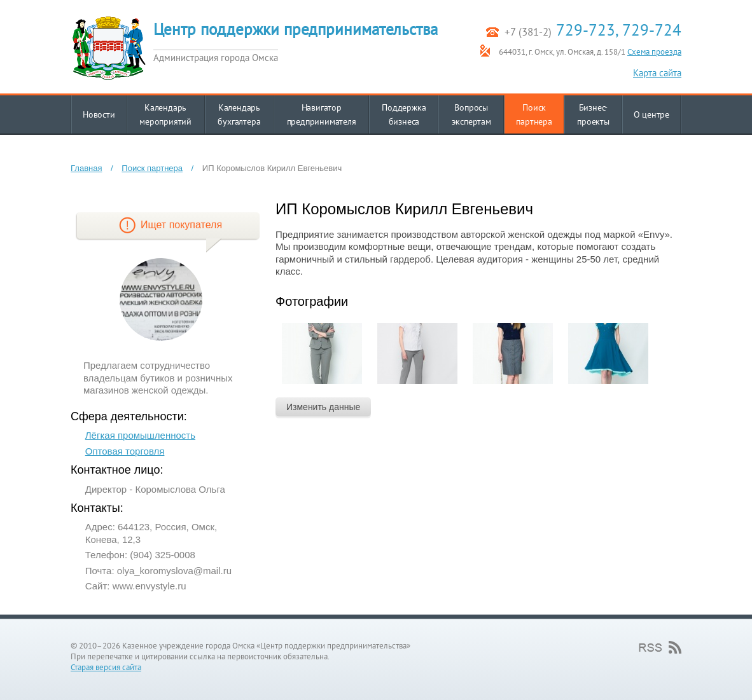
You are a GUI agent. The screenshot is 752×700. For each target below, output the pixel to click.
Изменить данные (323, 407)
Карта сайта (657, 73)
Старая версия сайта (106, 667)
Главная (86, 168)
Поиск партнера (152, 168)
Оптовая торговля (125, 451)
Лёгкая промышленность (140, 435)
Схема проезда (654, 52)
